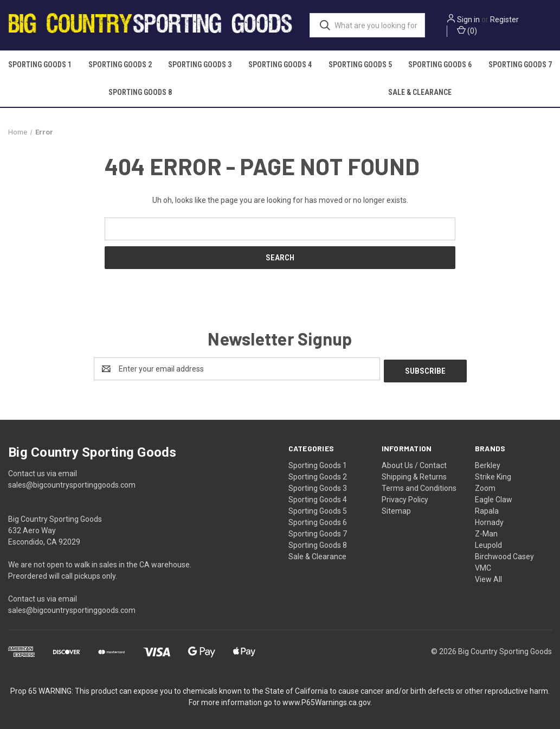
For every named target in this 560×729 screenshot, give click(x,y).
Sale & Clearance (420, 92)
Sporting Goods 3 (200, 65)
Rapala (487, 509)
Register (504, 20)
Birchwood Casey (504, 554)
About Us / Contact (414, 463)
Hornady (489, 520)
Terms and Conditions (419, 486)
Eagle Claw (494, 497)
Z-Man (486, 532)
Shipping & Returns (414, 475)
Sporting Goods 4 (280, 65)
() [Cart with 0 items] (467, 30)
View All (488, 577)
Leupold (488, 543)
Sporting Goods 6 (440, 65)
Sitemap (396, 509)
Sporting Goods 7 (318, 532)
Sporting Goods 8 (140, 92)
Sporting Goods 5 (360, 65)
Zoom (485, 486)
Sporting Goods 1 (40, 65)
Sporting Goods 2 (120, 65)
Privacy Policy (405, 497)
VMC (483, 566)
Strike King (493, 475)
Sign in (468, 20)
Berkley (488, 463)
